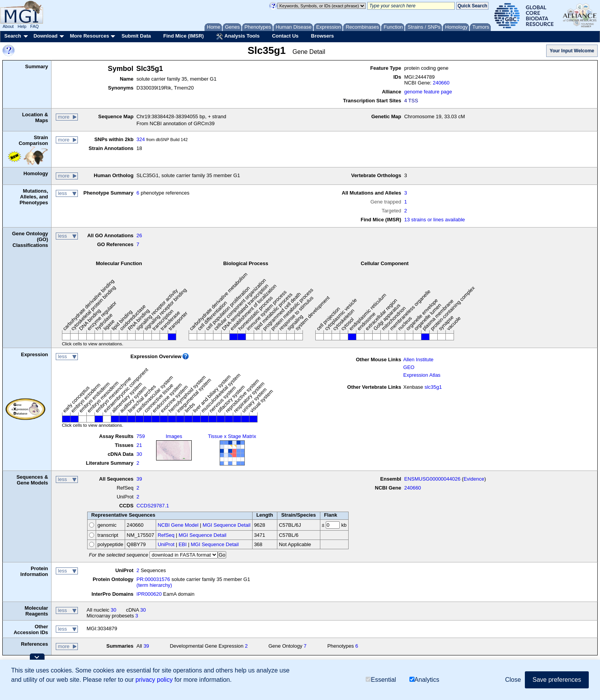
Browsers (322, 36)
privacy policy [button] (154, 680)
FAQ (34, 26)
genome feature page (428, 92)
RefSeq (166, 535)
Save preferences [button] (557, 680)
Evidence (474, 479)
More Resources (89, 36)
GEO (409, 367)
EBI (183, 544)
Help (22, 26)
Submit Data (136, 36)
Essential (381, 680)
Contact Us (285, 36)
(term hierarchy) (154, 585)
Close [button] (513, 680)
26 (139, 235)
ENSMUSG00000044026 (432, 479)
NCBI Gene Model (178, 525)
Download (45, 36)
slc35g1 (433, 387)
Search (13, 36)
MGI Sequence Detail (227, 525)
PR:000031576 (153, 579)
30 (139, 454)
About (8, 26)
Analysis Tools (238, 36)
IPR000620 (149, 594)
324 (141, 139)
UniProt (166, 544)
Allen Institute (418, 359)
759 (141, 436)
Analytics (424, 680)
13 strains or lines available (434, 220)
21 (139, 445)
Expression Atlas (422, 375)
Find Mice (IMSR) (183, 36)
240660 (441, 83)
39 (139, 479)
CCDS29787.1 (153, 506)
